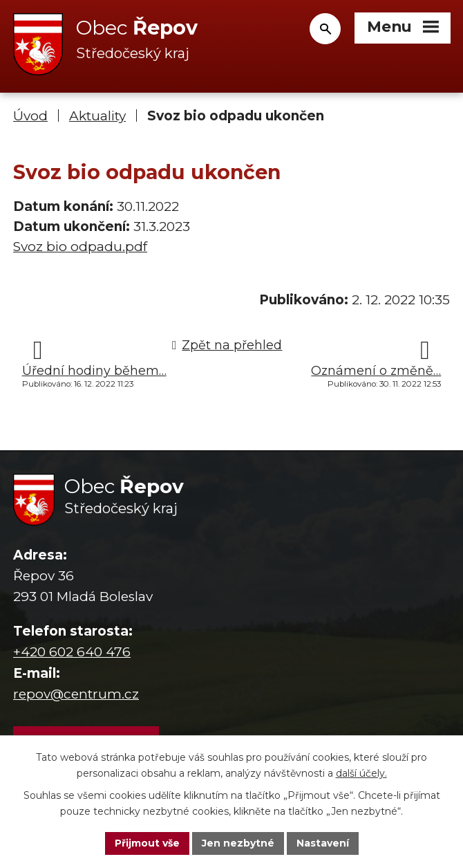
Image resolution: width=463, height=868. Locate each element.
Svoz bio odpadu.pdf (80, 247)
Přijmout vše (147, 843)
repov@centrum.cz (76, 694)
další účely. (361, 773)
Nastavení (323, 843)
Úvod (30, 116)
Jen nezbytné (238, 843)
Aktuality (97, 116)
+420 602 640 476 (72, 652)
